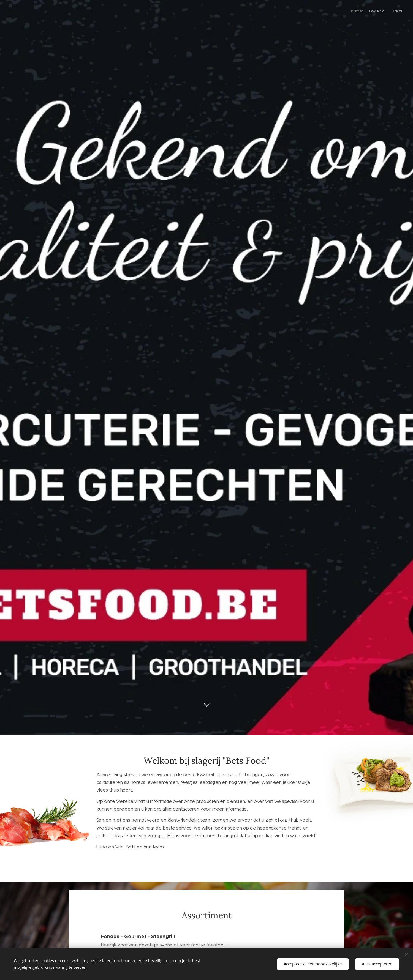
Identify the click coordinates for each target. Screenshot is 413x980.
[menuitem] (388, 11)
